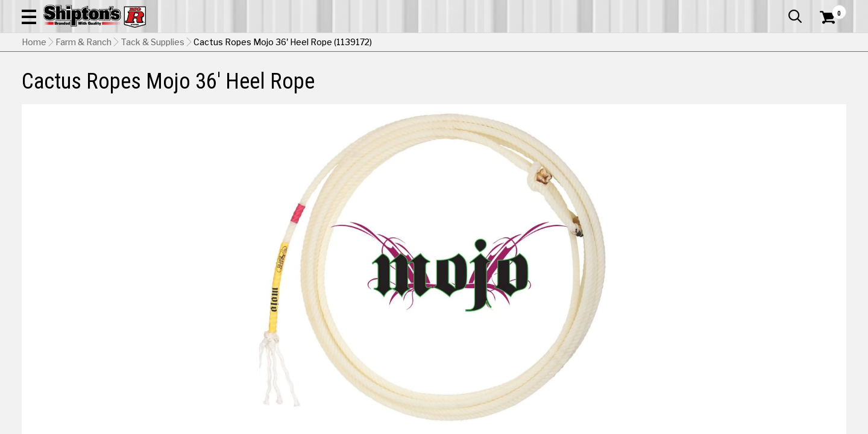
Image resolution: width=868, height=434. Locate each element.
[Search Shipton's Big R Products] (393, 43)
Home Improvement (490, 88)
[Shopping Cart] (826, 43)
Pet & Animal (674, 88)
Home (34, 118)
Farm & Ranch (310, 88)
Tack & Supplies (153, 118)
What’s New (779, 9)
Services (830, 9)
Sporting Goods (760, 88)
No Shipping (636, 343)
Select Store (762, 343)
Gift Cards (726, 9)
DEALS (824, 88)
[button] (475, 43)
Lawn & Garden (592, 88)
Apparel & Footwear (86, 88)
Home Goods (392, 88)
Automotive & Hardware (207, 88)
